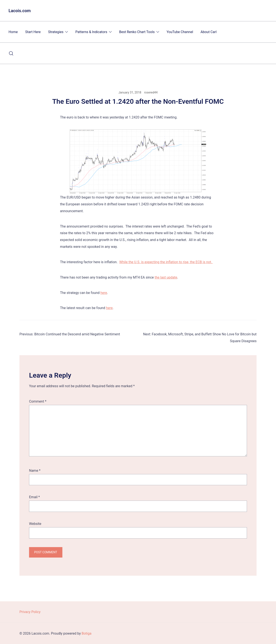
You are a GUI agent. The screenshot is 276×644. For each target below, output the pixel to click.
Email (34, 497)
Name (35, 471)
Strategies (56, 32)
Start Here (33, 32)
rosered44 (151, 92)
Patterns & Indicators (91, 32)
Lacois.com (20, 11)
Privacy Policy (30, 612)
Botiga (87, 633)
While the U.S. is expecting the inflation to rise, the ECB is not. (166, 262)
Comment (38, 401)
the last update (166, 277)
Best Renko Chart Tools (137, 32)
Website (35, 524)
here (104, 293)
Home (13, 32)
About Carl (209, 32)
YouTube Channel (180, 32)
